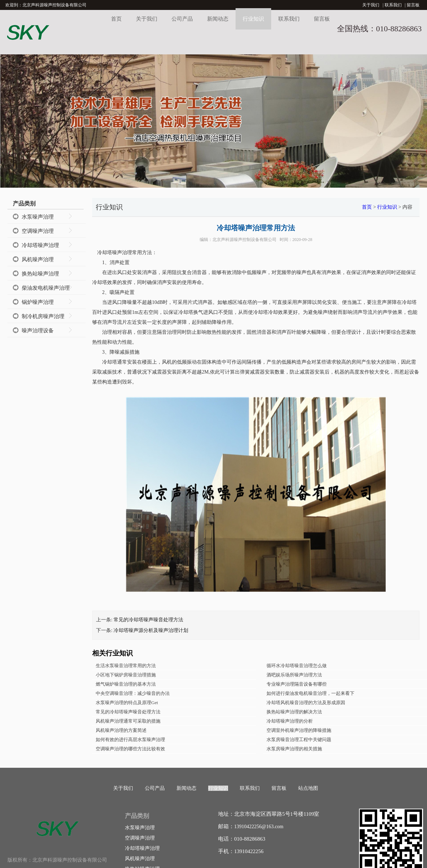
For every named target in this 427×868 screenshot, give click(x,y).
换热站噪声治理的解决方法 (294, 712)
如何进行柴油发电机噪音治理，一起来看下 (310, 693)
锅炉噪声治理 (38, 302)
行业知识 (253, 19)
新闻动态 (218, 19)
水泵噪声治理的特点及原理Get (127, 703)
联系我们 (393, 5)
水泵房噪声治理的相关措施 (294, 749)
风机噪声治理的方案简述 (121, 730)
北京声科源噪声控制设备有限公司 (244, 240)
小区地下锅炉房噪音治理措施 (126, 675)
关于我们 (371, 5)
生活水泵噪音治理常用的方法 (126, 666)
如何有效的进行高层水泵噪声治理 (130, 740)
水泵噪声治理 (38, 217)
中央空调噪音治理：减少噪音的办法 (133, 693)
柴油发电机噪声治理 (46, 288)
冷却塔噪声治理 (40, 245)
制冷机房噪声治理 (43, 316)
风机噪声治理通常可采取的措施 (128, 721)
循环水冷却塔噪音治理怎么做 (297, 666)
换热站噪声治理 (40, 274)
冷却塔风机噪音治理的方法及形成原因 (306, 703)
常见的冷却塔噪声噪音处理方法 (148, 620)
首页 (116, 19)
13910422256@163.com (259, 827)
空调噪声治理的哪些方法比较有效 (130, 749)
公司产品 (182, 19)
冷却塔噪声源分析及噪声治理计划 (151, 630)
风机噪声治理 (38, 259)
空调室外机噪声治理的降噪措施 (299, 730)
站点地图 (308, 788)
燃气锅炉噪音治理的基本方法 (126, 684)
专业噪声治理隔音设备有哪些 (297, 684)
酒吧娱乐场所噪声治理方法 (294, 675)
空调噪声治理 (38, 231)
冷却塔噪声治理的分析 (290, 721)
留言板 (413, 5)
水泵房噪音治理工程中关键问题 (299, 740)
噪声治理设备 (38, 331)
